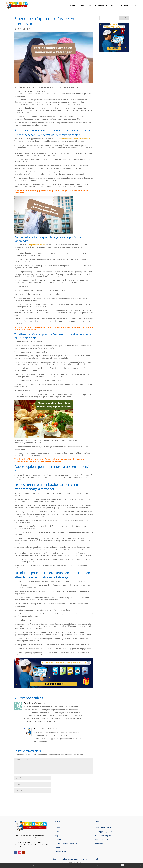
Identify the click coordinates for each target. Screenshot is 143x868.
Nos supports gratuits (103, 832)
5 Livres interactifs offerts (105, 828)
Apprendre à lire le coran (105, 840)
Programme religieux (103, 836)
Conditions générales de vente (72, 859)
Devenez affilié (60, 851)
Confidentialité (92, 859)
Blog (117, 5)
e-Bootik (110, 5)
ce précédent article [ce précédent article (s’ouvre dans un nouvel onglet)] (37, 245)
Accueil (73, 5)
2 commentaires (23, 29)
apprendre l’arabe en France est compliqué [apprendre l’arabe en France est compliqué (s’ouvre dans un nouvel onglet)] (73, 139)
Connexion (134, 5)
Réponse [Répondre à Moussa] (87, 730)
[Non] (141, 865)
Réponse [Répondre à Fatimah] (87, 704)
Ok (123, 865)
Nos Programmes (85, 5)
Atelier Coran (100, 843)
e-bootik (58, 840)
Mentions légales (52, 859)
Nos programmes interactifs (66, 843)
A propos (124, 5)
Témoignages (99, 5)
